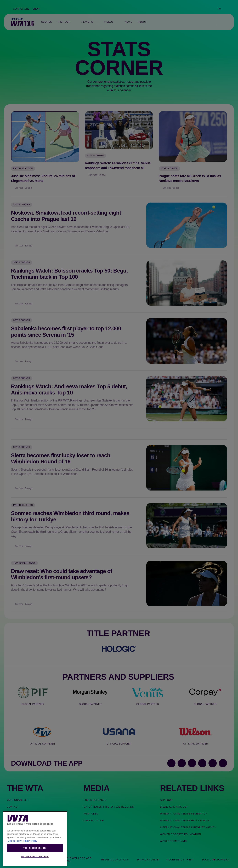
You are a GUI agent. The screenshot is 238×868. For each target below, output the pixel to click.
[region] (35, 839)
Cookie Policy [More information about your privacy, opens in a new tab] (15, 841)
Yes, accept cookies (35, 848)
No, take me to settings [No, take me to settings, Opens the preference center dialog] (35, 856)
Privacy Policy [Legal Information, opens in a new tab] (30, 841)
